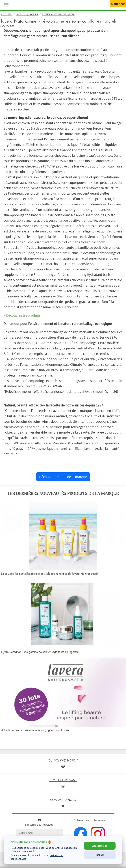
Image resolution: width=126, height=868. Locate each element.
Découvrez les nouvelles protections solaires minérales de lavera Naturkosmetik (50, 574)
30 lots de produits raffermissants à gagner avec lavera (35, 730)
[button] (5, 4)
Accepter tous (100, 846)
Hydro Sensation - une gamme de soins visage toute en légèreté (40, 652)
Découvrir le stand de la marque (63, 477)
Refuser (100, 855)
